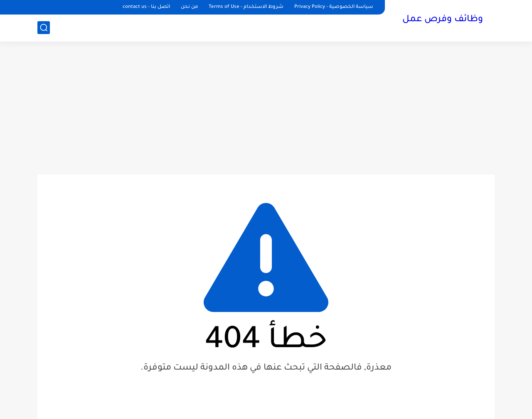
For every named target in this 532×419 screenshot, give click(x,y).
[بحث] (44, 28)
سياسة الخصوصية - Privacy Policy (334, 7)
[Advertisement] (266, 108)
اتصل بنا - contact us (146, 7)
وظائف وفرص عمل (443, 20)
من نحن (189, 7)
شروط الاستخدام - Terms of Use (246, 7)
